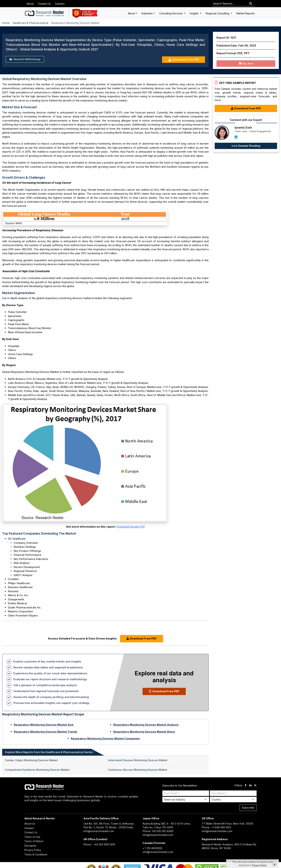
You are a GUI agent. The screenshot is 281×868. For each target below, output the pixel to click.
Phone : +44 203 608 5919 (99, 844)
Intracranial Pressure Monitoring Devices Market (138, 760)
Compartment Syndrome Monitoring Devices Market (37, 770)
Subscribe (248, 808)
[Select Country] (233, 800)
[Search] (251, 4)
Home (6, 23)
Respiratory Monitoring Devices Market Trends (46, 732)
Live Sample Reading (246, 146)
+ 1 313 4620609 (152, 848)
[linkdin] (250, 786)
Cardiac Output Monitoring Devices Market (31, 760)
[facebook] (246, 786)
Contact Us (44, 4)
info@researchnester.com (99, 831)
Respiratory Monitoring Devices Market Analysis (146, 725)
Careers (60, 4)
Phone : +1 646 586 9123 (216, 827)
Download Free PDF (184, 60)
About (30, 4)
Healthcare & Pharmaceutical (30, 23)
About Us (30, 824)
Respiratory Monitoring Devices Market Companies (105, 738)
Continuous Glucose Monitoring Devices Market (138, 770)
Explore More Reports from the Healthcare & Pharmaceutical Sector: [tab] (49, 752)
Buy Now (246, 63)
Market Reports (246, 13)
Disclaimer (30, 846)
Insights (195, 13)
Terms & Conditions (36, 854)
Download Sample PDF (131, 527)
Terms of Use (32, 837)
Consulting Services (171, 13)
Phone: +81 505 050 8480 (158, 831)
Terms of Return (34, 841)
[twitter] (255, 786)
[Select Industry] (186, 800)
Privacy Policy (33, 850)
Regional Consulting (218, 13)
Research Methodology (26, 60)
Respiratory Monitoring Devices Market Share (144, 732)
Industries (147, 13)
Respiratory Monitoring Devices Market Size (44, 725)
